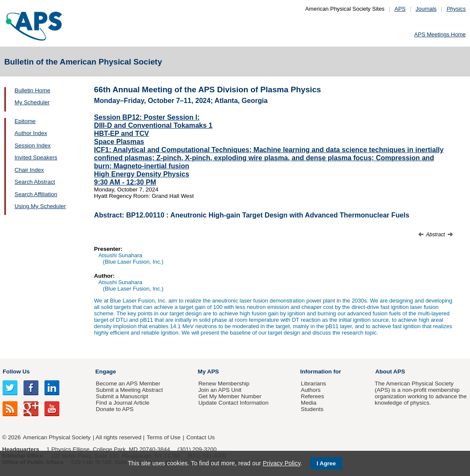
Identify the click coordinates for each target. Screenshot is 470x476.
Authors (311, 390)
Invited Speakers (36, 157)
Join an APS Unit (220, 390)
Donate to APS (115, 409)
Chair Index (29, 170)
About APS (390, 372)
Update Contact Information (233, 403)
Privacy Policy (282, 463)
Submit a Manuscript (122, 396)
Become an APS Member (128, 383)
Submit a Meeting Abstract (129, 390)
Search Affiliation (36, 194)
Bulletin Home (32, 90)
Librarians (313, 383)
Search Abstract (35, 182)
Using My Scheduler (40, 206)
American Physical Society (57, 437)
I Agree (326, 463)
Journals (426, 9)
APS (400, 9)
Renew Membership (224, 383)
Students (312, 409)
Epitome (25, 121)
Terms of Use (163, 437)
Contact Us (200, 437)
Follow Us (16, 372)
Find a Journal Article (122, 403)
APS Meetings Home (440, 34)
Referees (313, 396)
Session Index (32, 145)
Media (309, 403)
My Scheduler (32, 102)
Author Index (31, 133)
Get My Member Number (230, 396)
